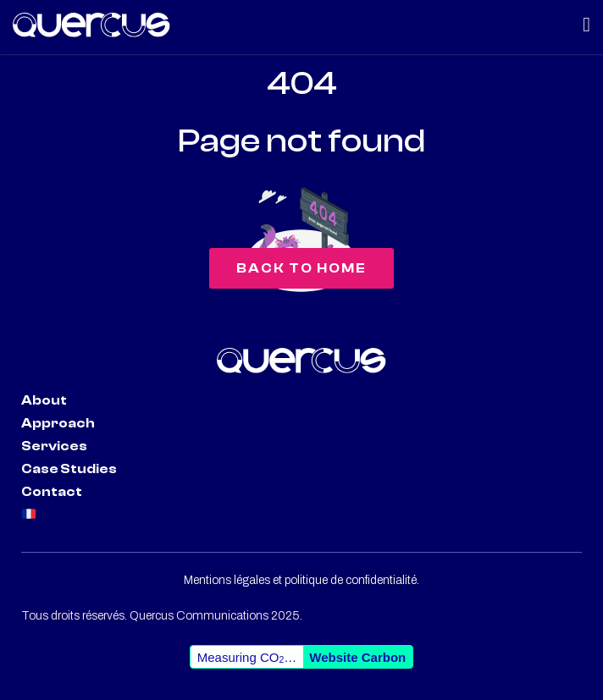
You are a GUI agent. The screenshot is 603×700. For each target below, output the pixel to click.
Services (54, 446)
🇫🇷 (30, 515)
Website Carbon (357, 657)
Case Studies (69, 469)
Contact (52, 492)
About (44, 400)
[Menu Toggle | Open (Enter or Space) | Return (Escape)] (586, 25)
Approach (58, 423)
